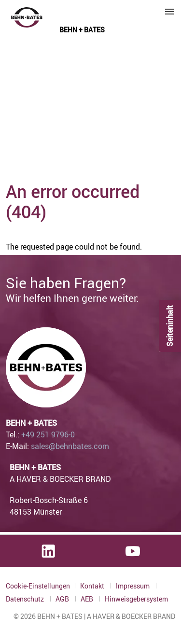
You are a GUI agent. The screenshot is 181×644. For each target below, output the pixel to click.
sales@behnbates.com (70, 446)
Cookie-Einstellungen (38, 586)
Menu (169, 12)
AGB (63, 599)
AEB (88, 599)
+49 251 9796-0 (48, 434)
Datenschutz (26, 599)
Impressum (133, 586)
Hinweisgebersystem (136, 599)
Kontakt (93, 586)
